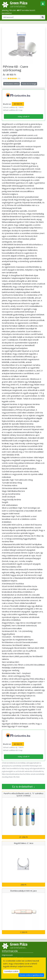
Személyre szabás (11, 971)
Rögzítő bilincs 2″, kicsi (24, 843)
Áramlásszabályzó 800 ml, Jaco (23, 891)
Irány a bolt (23, 116)
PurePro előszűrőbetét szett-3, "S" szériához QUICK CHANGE (23, 794)
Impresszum (7, 955)
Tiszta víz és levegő (29, 84)
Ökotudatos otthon (12, 84)
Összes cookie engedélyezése (31, 975)
